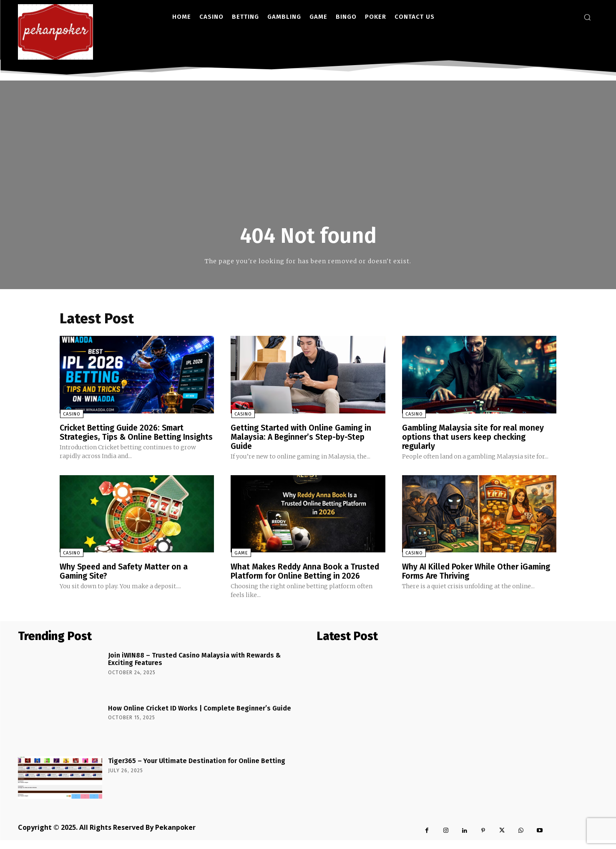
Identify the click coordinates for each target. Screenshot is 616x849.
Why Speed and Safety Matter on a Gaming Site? (126, 580)
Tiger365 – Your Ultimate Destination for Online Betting (197, 770)
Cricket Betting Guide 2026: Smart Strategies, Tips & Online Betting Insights (124, 437)
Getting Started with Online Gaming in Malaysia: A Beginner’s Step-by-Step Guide (303, 437)
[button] (587, 17)
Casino (71, 414)
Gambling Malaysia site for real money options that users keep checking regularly (475, 437)
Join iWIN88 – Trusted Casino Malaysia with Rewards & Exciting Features (194, 668)
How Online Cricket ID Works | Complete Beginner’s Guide (200, 717)
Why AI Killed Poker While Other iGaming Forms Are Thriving (479, 580)
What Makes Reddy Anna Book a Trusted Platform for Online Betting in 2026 (308, 580)
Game (240, 562)
